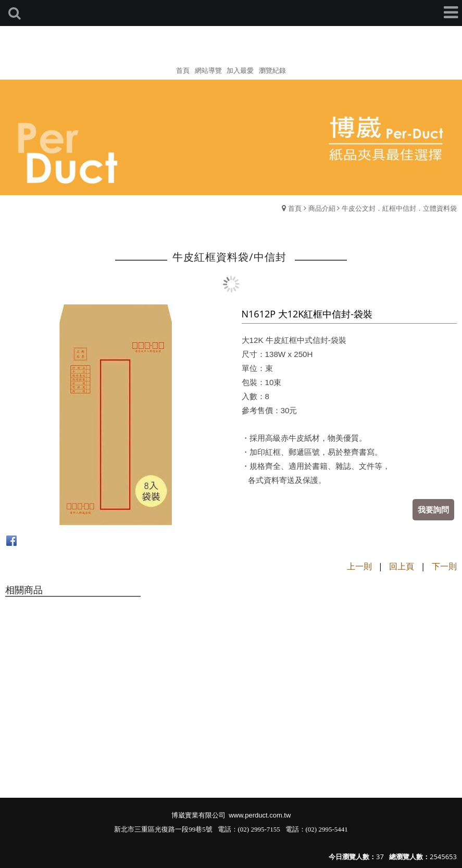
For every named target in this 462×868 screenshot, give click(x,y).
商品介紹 (322, 208)
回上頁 (402, 566)
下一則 (444, 566)
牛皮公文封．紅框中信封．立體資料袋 (399, 208)
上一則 (359, 566)
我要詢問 (433, 509)
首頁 (295, 208)
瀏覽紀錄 (272, 70)
